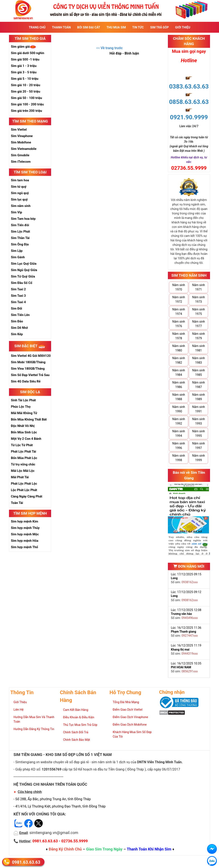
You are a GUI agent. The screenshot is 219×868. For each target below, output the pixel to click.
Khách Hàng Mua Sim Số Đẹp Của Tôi (132, 734)
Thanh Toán (61, 27)
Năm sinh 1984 (179, 373)
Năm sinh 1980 (179, 348)
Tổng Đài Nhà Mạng (126, 702)
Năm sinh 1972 (179, 299)
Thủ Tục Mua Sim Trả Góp (80, 725)
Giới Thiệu (183, 27)
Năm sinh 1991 (198, 409)
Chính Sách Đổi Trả (76, 732)
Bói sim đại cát (89, 27)
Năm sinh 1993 (198, 421)
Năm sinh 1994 (179, 433)
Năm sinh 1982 (179, 360)
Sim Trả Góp (159, 27)
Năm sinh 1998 (179, 458)
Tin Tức (138, 27)
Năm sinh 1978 (179, 336)
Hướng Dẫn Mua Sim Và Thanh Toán (34, 719)
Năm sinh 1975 (198, 312)
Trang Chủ (37, 27)
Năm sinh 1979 (198, 336)
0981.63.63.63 (26, 862)
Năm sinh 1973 (198, 299)
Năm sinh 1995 (198, 433)
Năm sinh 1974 (179, 312)
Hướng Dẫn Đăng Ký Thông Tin (34, 729)
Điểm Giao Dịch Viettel (128, 710)
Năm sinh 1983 (198, 360)
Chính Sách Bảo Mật (77, 740)
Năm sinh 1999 (198, 458)
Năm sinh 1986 (179, 385)
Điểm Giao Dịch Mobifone (130, 725)
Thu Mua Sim (116, 27)
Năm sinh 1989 (198, 397)
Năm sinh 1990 (179, 409)
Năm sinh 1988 (179, 397)
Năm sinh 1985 (198, 373)
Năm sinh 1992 (179, 421)
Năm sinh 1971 (198, 287)
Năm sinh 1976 (179, 324)
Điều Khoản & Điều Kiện (79, 717)
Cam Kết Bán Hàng (76, 710)
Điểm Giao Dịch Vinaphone (130, 717)
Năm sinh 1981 (198, 348)
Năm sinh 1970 (179, 287)
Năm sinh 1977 (198, 324)
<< (109, 48)
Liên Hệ (18, 710)
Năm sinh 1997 (198, 446)
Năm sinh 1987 (198, 385)
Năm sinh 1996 (179, 446)
